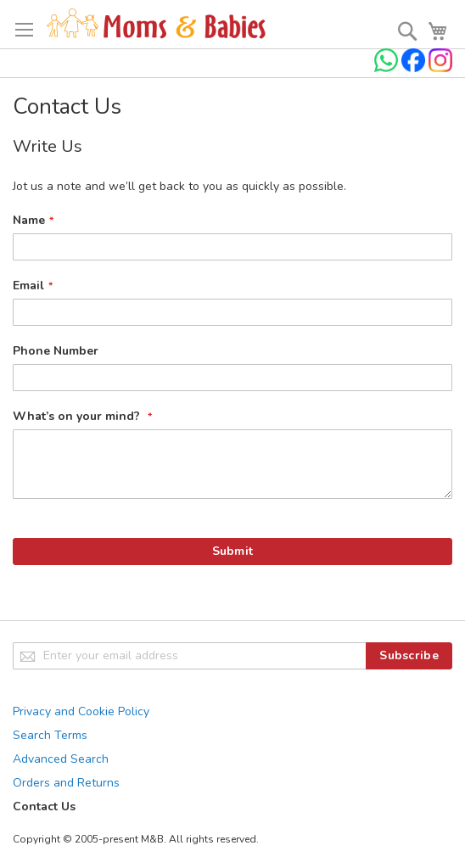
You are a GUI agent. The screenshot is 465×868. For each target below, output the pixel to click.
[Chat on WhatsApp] (388, 68)
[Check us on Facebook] (415, 68)
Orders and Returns (66, 783)
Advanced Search (61, 759)
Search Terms (50, 735)
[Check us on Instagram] (440, 68)
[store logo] (157, 24)
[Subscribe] (409, 656)
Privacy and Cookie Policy (81, 711)
